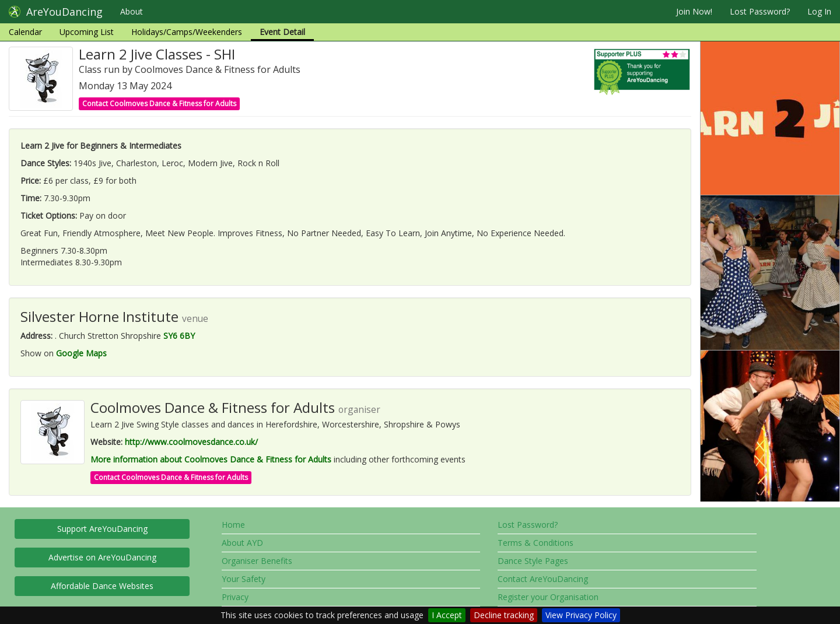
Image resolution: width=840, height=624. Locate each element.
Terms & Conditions (535, 543)
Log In (819, 11)
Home (233, 525)
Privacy (235, 597)
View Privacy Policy (581, 615)
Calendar (25, 32)
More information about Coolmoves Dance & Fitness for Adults (211, 459)
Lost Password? (760, 11)
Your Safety (244, 579)
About (132, 11)
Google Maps (81, 353)
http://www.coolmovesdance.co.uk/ (191, 442)
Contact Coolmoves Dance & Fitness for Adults (159, 104)
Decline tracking (504, 615)
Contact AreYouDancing (543, 579)
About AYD (242, 543)
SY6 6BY (179, 336)
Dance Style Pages (533, 561)
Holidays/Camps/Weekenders (187, 32)
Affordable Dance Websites (102, 586)
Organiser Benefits (257, 561)
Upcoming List (87, 32)
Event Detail (282, 32)
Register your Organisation (548, 597)
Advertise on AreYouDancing (102, 557)
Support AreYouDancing (102, 529)
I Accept (447, 615)
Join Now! (694, 11)
